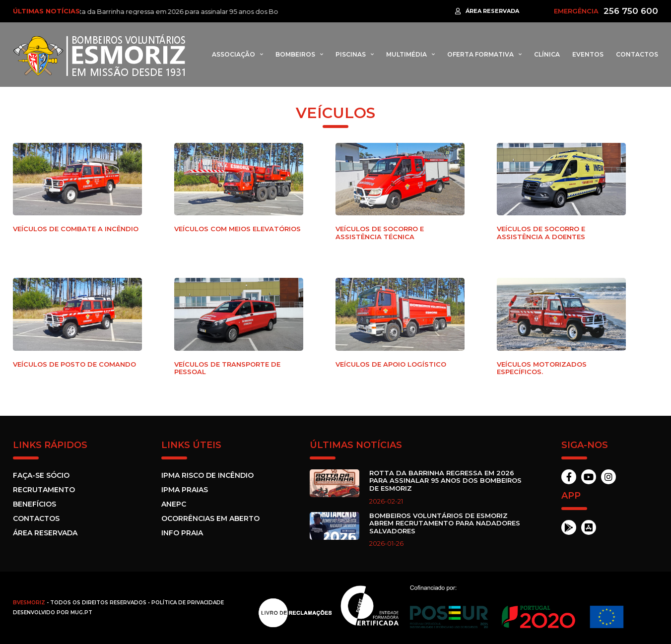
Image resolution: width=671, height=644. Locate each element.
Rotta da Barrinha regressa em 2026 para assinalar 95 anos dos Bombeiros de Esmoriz (211, 11)
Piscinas (351, 54)
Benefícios (34, 504)
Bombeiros (295, 54)
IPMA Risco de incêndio (207, 475)
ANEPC (174, 504)
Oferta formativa (480, 54)
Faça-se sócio (41, 475)
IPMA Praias (185, 490)
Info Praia (182, 533)
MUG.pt (81, 612)
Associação (234, 54)
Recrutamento (44, 490)
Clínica (547, 54)
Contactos (637, 54)
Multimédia (406, 54)
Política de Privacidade (188, 603)
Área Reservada (45, 533)
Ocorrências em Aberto (210, 518)
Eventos (588, 54)
